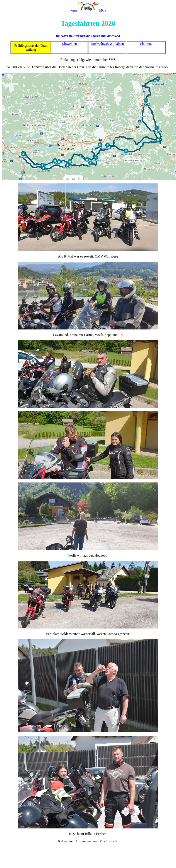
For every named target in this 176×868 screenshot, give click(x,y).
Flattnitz (146, 44)
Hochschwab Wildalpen (107, 44)
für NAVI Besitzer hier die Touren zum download (88, 36)
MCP (103, 10)
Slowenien (69, 44)
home (73, 10)
